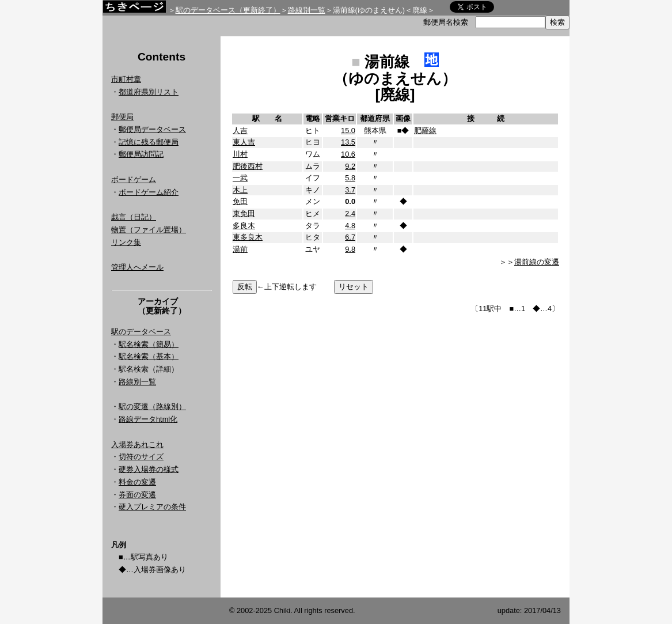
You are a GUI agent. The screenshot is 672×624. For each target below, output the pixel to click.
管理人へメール (137, 267)
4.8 (350, 226)
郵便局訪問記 (141, 154)
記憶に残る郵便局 (149, 142)
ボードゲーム (134, 179)
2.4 (350, 213)
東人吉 (244, 142)
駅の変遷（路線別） (152, 406)
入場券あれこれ (137, 445)
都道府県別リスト (149, 92)
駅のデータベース (141, 332)
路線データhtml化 (148, 419)
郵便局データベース (152, 129)
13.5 (348, 142)
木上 (240, 190)
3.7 (350, 190)
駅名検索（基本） (149, 356)
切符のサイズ (141, 457)
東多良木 (248, 237)
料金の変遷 (137, 482)
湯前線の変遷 (537, 262)
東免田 (244, 213)
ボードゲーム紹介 (149, 192)
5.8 (350, 178)
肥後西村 (248, 166)
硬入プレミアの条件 (152, 507)
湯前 (240, 249)
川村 (240, 154)
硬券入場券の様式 (149, 469)
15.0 (348, 131)
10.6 (348, 154)
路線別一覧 (307, 10)
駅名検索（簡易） (149, 344)
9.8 (350, 249)
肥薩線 (425, 131)
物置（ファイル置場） (149, 230)
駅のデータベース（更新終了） (228, 10)
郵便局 (122, 117)
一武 (240, 178)
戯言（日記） (134, 217)
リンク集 (126, 242)
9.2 (350, 166)
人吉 (240, 131)
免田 (240, 201)
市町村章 (126, 79)
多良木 (244, 226)
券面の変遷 (137, 495)
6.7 (350, 237)
